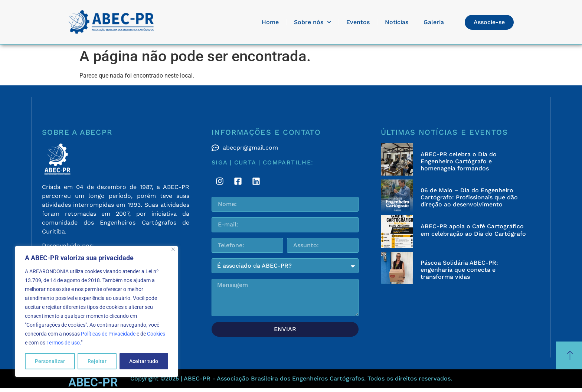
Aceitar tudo (144, 361)
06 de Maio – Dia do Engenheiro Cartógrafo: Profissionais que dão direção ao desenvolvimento (469, 197)
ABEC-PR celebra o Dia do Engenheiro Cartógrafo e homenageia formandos (459, 161)
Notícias (397, 22)
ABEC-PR (93, 382)
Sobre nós (313, 22)
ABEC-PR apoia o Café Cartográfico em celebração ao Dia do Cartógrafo (473, 230)
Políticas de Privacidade (108, 334)
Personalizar (50, 361)
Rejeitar (97, 361)
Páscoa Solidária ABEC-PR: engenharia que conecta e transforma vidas (459, 270)
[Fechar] (173, 249)
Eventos (358, 22)
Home (270, 22)
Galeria (434, 22)
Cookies (156, 334)
